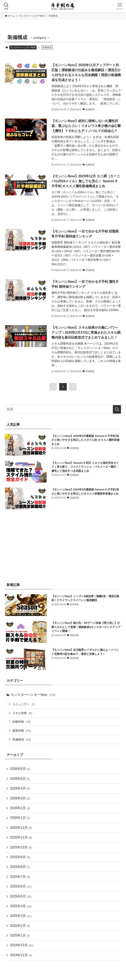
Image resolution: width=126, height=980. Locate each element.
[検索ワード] (63, 409)
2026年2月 (20, 808)
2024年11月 (21, 955)
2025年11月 (21, 837)
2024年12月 (22, 945)
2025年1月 (20, 935)
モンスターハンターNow (23, 47)
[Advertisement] (63, 545)
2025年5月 (21, 896)
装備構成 (21, 739)
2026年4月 (20, 788)
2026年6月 (20, 769)
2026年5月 (20, 779)
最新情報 (21, 731)
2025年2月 (20, 926)
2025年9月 (20, 857)
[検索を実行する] (117, 409)
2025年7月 (20, 877)
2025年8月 (20, 867)
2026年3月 (20, 798)
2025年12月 (21, 828)
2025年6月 (21, 886)
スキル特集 (22, 713)
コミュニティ (24, 704)
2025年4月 (21, 906)
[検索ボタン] (6, 6)
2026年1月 (20, 818)
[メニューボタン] (120, 6)
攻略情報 (21, 722)
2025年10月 (21, 847)
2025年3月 (21, 916)
